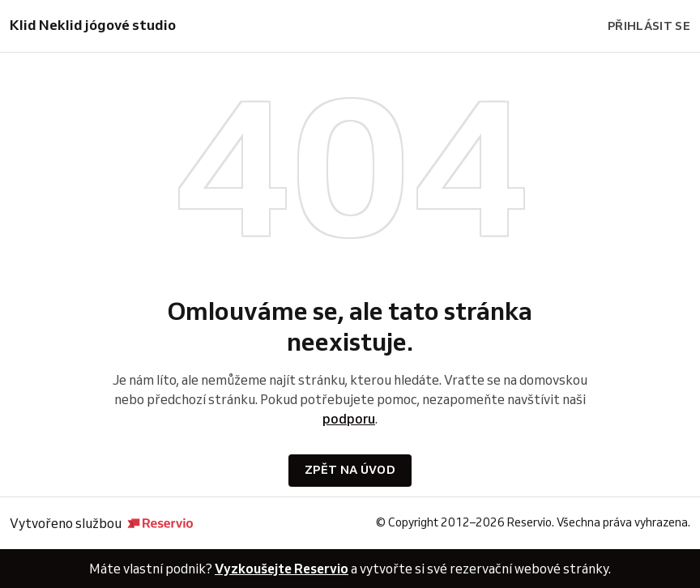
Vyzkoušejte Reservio (282, 569)
